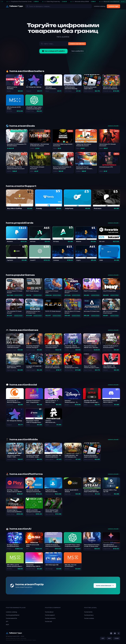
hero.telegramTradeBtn (53, 51)
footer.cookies (89, 618)
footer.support (50, 615)
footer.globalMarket (13, 615)
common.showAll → (114, 126)
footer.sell (48, 621)
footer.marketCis (11, 618)
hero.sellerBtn (78, 51)
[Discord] (115, 633)
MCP (7, 625)
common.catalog (100, 6)
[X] (119, 633)
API (7, 621)
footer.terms (88, 612)
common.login (113, 6)
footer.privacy (89, 615)
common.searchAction (77, 44)
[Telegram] (111, 633)
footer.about (49, 612)
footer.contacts (50, 618)
